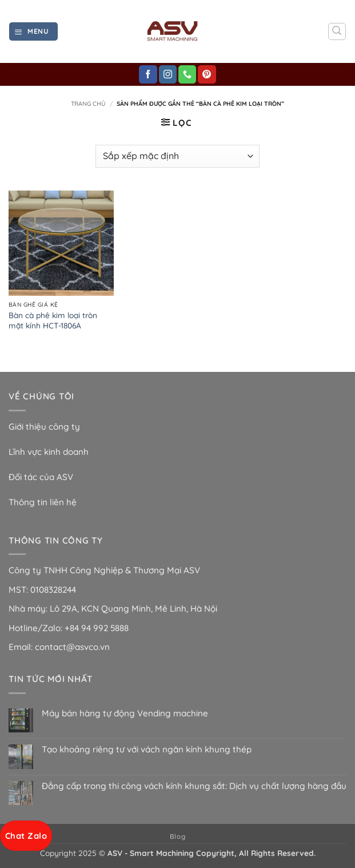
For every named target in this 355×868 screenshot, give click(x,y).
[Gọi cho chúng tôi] (187, 74)
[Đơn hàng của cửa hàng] (177, 156)
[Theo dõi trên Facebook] (148, 74)
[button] (33, 31)
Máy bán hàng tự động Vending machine (125, 714)
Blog (177, 836)
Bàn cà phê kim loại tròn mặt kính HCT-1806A (53, 320)
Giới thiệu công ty (44, 427)
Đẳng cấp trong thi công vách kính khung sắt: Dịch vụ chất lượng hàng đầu (194, 786)
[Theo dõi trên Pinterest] (207, 74)
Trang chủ (88, 104)
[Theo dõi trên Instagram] (168, 74)
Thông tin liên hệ (43, 502)
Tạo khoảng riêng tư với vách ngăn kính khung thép (147, 750)
